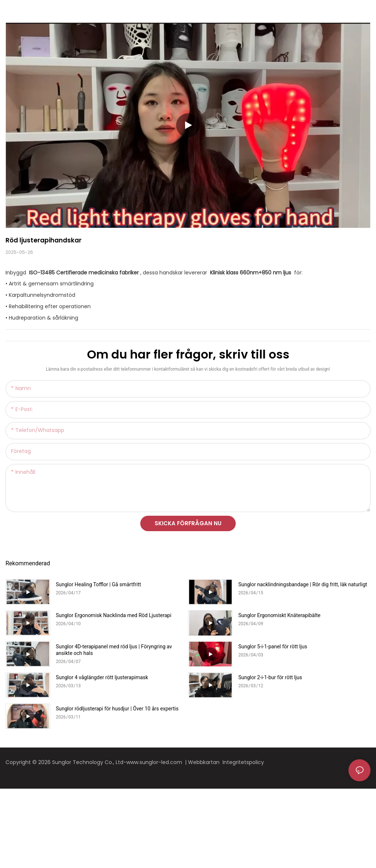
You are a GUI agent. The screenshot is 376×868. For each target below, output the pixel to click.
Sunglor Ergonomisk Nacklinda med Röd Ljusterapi (114, 615)
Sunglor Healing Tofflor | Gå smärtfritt (98, 584)
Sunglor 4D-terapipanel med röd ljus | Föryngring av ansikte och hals (114, 650)
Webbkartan (205, 762)
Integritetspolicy (244, 762)
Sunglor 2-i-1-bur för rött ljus (270, 677)
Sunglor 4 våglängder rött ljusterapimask (102, 677)
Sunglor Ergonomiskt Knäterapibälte (279, 615)
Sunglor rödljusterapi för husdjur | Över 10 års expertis (117, 709)
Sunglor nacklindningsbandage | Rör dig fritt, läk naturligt (303, 584)
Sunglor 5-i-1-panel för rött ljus (273, 647)
